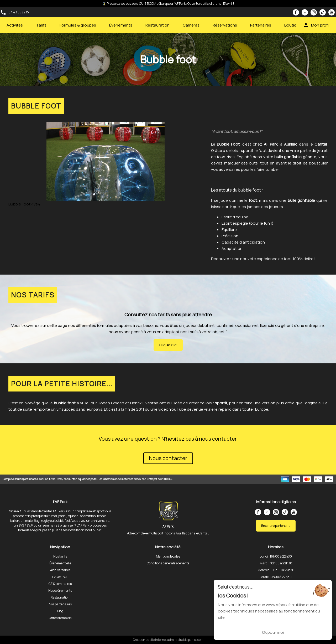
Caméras (191, 25)
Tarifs (41, 25)
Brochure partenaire (276, 526)
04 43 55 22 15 (19, 12)
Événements (121, 25)
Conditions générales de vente (168, 563)
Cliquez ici (168, 345)
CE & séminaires (60, 584)
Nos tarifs (60, 556)
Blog (60, 611)
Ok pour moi (273, 632)
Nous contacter (168, 458)
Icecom (198, 640)
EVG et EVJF (60, 577)
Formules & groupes (78, 25)
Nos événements (60, 591)
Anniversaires (60, 570)
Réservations (225, 25)
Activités (15, 25)
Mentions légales (168, 556)
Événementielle (60, 563)
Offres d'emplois (60, 618)
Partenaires (261, 25)
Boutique (293, 25)
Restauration (157, 25)
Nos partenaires (60, 604)
